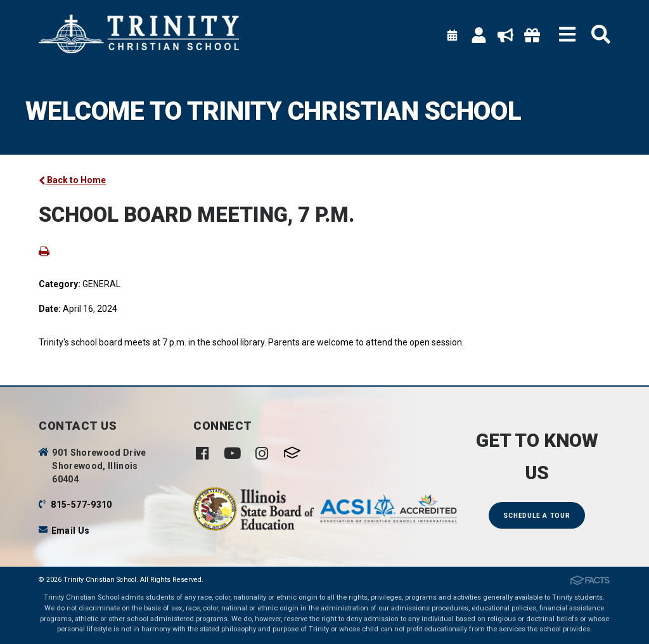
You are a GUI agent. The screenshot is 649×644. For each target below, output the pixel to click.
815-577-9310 (81, 505)
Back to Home (72, 180)
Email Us (71, 531)
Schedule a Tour (537, 516)
